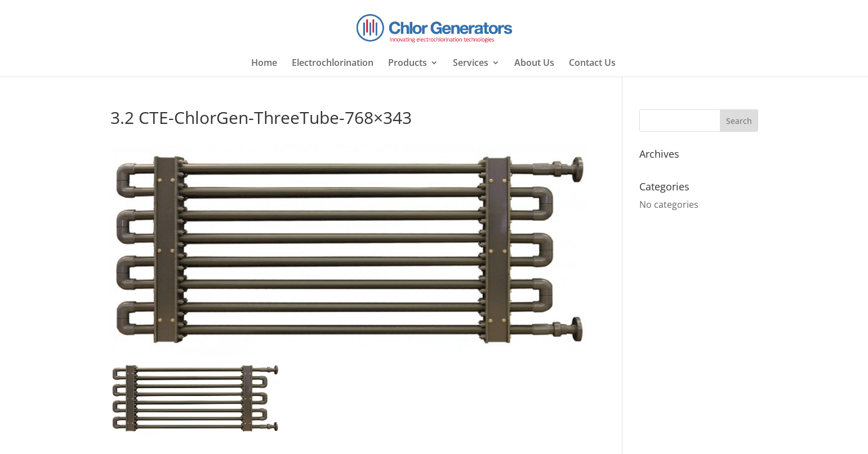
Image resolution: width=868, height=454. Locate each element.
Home (264, 64)
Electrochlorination (333, 64)
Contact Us (592, 64)
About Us (534, 64)
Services (471, 64)
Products (408, 64)
